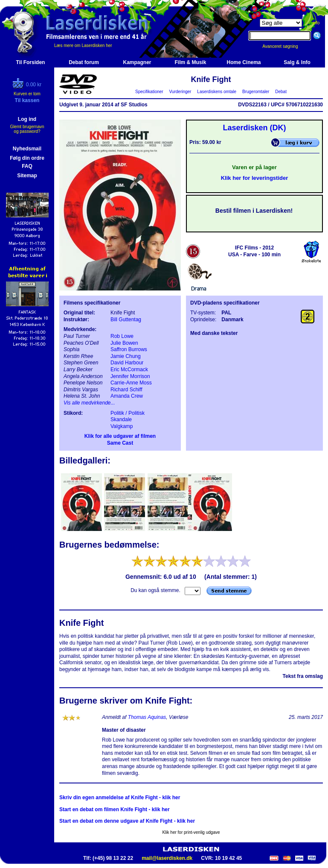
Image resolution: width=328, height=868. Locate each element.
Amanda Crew (127, 396)
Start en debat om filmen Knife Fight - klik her (115, 809)
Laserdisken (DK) (254, 128)
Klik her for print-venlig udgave (191, 832)
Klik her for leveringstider (255, 178)
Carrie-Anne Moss (131, 383)
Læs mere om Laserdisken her (83, 45)
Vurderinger (180, 92)
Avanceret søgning (285, 46)
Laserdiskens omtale (217, 92)
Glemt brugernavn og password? (27, 129)
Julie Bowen (124, 343)
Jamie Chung (126, 356)
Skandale (121, 419)
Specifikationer (149, 92)
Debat (281, 92)
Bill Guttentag (126, 320)
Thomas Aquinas (147, 717)
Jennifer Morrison (130, 376)
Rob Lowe (122, 336)
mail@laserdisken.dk (167, 858)
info (316, 23)
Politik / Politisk (128, 413)
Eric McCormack (129, 369)
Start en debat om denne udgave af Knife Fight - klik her (127, 821)
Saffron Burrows (129, 349)
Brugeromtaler (255, 92)
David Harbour (127, 363)
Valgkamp (122, 426)
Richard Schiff (126, 390)
